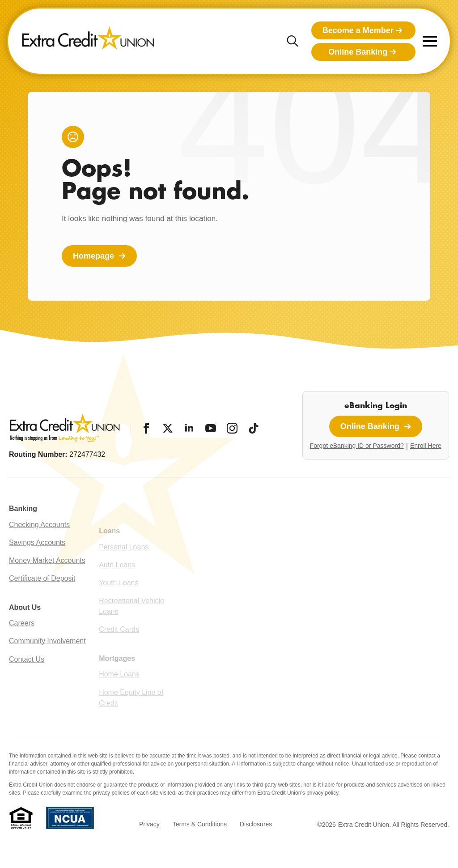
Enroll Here (426, 446)
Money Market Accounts (47, 576)
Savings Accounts (37, 558)
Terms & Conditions (200, 824)
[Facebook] (146, 428)
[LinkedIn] (189, 428)
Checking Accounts (39, 540)
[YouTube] (211, 428)
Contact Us (27, 674)
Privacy (149, 824)
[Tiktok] (254, 428)
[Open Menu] (430, 41)
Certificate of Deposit (42, 594)
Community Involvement (47, 657)
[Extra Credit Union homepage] (88, 41)
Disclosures (256, 824)
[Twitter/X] (168, 428)
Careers (22, 639)
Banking (23, 524)
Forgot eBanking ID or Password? (357, 446)
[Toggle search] (293, 41)
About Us (25, 623)
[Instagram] (232, 428)
